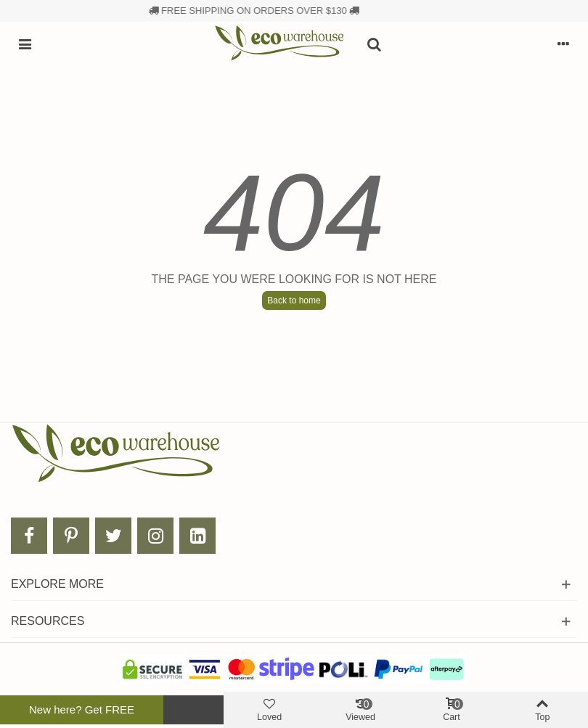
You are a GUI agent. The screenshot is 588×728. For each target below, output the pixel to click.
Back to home (294, 300)
